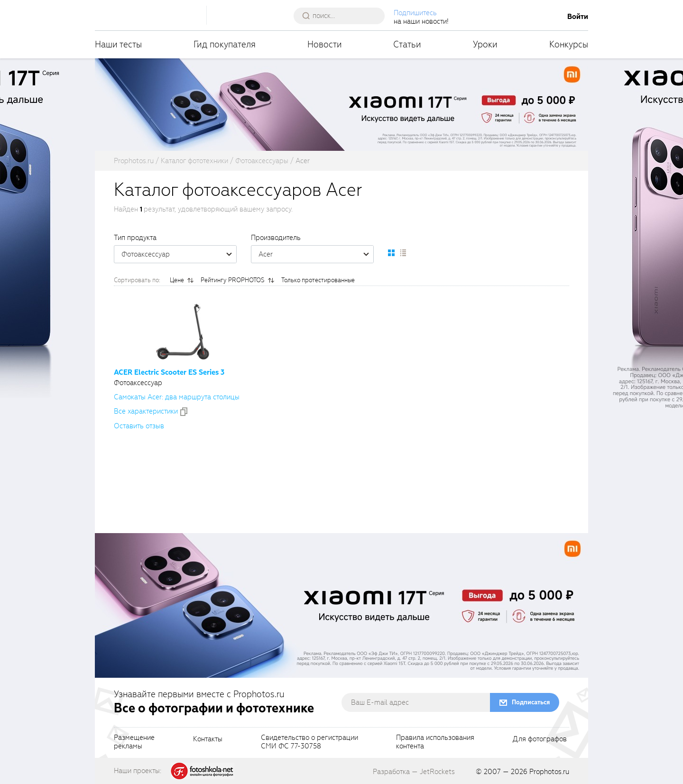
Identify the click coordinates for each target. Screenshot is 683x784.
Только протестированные (318, 280)
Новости (325, 44)
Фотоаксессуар (179, 254)
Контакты (208, 739)
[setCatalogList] (403, 253)
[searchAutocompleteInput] (343, 16)
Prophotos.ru (549, 772)
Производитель (276, 238)
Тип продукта (135, 238)
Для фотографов (540, 739)
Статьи (407, 44)
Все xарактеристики (146, 411)
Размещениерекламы (134, 742)
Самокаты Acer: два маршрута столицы (177, 397)
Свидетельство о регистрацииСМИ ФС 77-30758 (309, 742)
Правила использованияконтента (435, 742)
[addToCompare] (184, 412)
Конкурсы (569, 44)
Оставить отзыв (139, 426)
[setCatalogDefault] (391, 253)
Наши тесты (118, 44)
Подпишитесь (415, 13)
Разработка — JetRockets (414, 772)
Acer (316, 254)
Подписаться (531, 702)
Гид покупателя (225, 44)
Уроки (485, 44)
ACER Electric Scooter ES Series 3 (169, 372)
